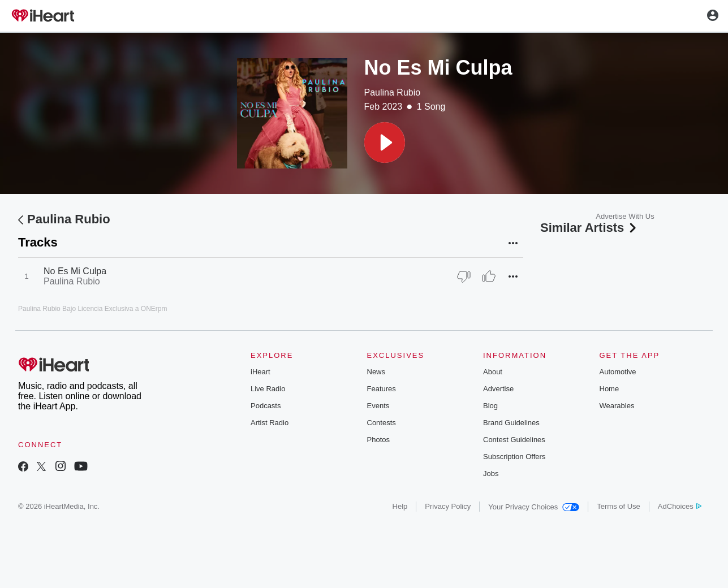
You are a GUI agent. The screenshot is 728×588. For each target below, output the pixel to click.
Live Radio (268, 389)
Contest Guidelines (514, 440)
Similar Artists (589, 228)
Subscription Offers (514, 457)
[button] (385, 142)
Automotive (618, 372)
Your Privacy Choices (534, 507)
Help (400, 506)
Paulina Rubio (393, 92)
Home (609, 389)
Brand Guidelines (511, 423)
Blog (490, 406)
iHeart (260, 372)
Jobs (491, 474)
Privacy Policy (448, 506)
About (493, 372)
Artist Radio (270, 423)
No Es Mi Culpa (75, 271)
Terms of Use (619, 506)
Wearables (617, 406)
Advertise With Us (625, 216)
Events (378, 406)
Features (382, 389)
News (376, 372)
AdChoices (680, 506)
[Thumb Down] (464, 276)
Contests (382, 423)
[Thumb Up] (489, 276)
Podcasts (266, 406)
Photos (378, 440)
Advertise (498, 389)
